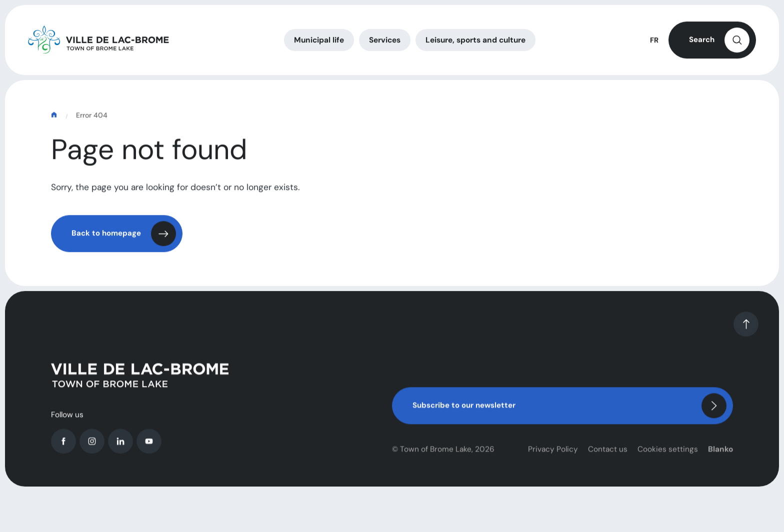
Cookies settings (668, 456)
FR (654, 42)
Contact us (608, 456)
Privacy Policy (553, 456)
